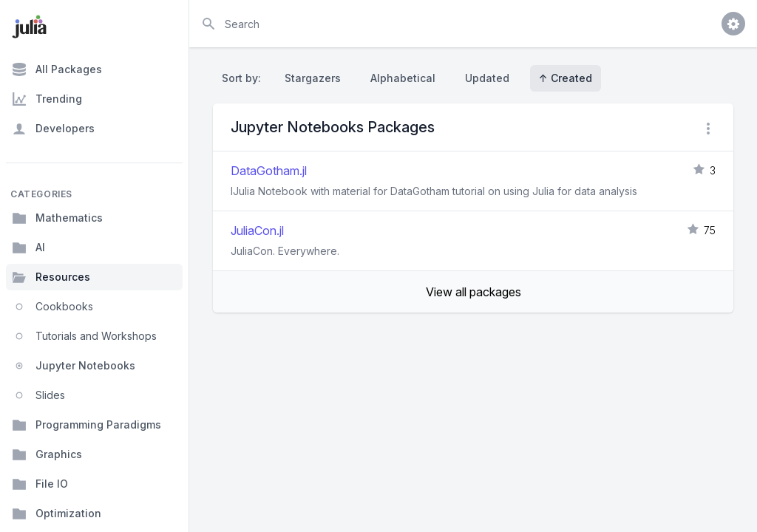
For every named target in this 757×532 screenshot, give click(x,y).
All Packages (57, 69)
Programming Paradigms (86, 425)
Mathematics (57, 218)
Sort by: (244, 78)
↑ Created (566, 78)
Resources (51, 277)
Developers (53, 129)
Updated (487, 78)
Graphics (47, 454)
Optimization (57, 514)
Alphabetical (403, 78)
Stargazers (313, 78)
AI (28, 248)
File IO (40, 484)
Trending (47, 99)
